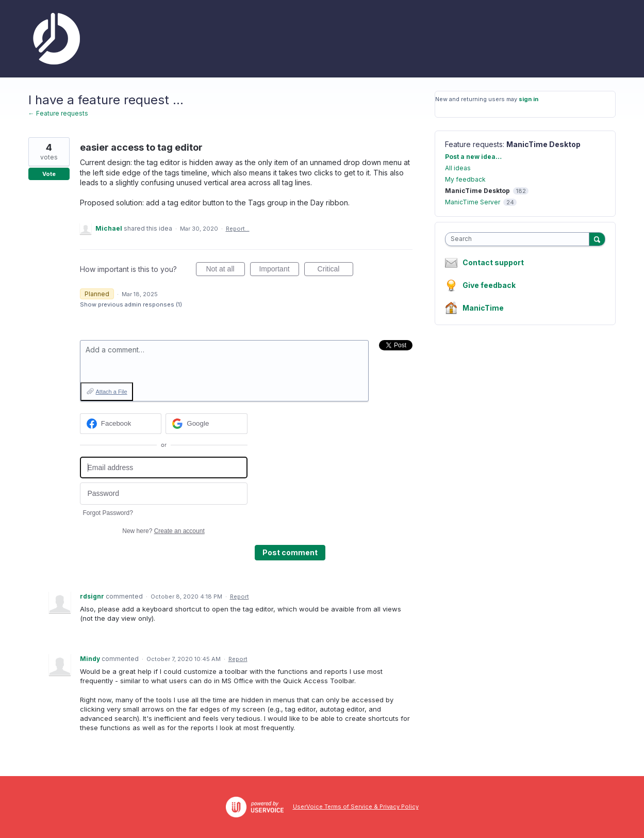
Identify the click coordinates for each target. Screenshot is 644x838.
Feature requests (474, 144)
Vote (49, 174)
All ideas (458, 168)
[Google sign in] (207, 424)
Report (240, 597)
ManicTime (483, 308)
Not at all (225, 270)
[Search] (597, 239)
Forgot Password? (108, 513)
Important (279, 270)
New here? (163, 531)
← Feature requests (58, 113)
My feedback (465, 179)
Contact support (493, 263)
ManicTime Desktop (543, 144)
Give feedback (489, 285)
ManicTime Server (473, 202)
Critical (335, 270)
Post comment (290, 552)
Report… (238, 229)
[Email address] (164, 468)
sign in (529, 99)
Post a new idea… (473, 157)
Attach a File (112, 392)
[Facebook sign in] (121, 424)
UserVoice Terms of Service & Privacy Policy (356, 807)
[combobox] (519, 239)
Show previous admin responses (131, 304)
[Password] (164, 494)
